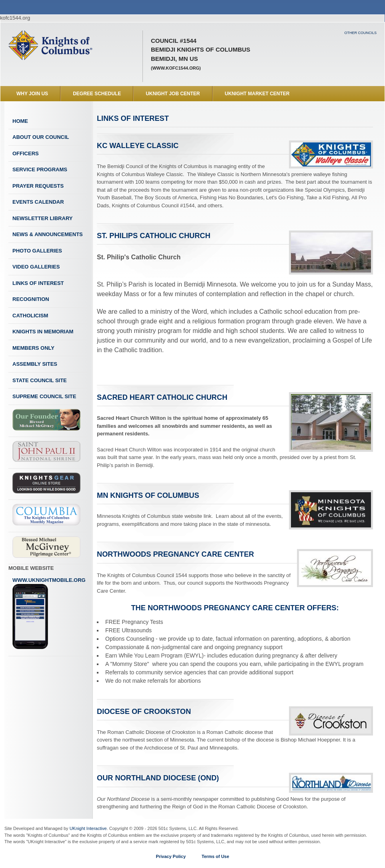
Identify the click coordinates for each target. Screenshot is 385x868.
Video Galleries (36, 267)
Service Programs (40, 169)
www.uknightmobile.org (49, 613)
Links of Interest (38, 283)
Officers (26, 153)
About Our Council (41, 137)
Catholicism (30, 316)
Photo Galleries (37, 251)
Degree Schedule (97, 94)
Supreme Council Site (44, 396)
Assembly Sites (35, 364)
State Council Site (40, 380)
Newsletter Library (42, 218)
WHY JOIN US (32, 94)
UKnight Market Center (257, 94)
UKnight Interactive (88, 828)
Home (20, 121)
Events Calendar (38, 202)
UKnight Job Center (173, 94)
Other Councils (360, 33)
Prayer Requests (38, 186)
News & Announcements (48, 234)
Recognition (31, 299)
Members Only (33, 348)
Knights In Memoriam (43, 332)
